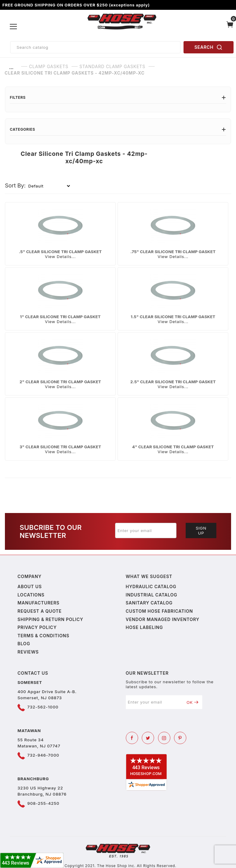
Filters (118, 97)
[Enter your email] (146, 530)
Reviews (28, 652)
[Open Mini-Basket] (230, 27)
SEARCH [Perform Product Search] (209, 47)
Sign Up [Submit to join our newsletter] (201, 530)
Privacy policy (37, 627)
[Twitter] (148, 738)
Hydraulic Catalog (151, 586)
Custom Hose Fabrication (159, 611)
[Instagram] (164, 738)
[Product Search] (95, 47)
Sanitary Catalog (149, 603)
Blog (24, 644)
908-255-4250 (43, 803)
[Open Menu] (14, 27)
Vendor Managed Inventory (163, 619)
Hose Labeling (144, 627)
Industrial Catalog (152, 595)
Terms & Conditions (43, 636)
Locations (31, 595)
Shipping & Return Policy (50, 619)
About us (30, 586)
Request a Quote (40, 611)
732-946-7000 (43, 755)
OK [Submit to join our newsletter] (193, 702)
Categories (118, 129)
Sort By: (15, 185)
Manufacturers (39, 603)
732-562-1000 (43, 707)
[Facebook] (132, 738)
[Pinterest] (180, 738)
